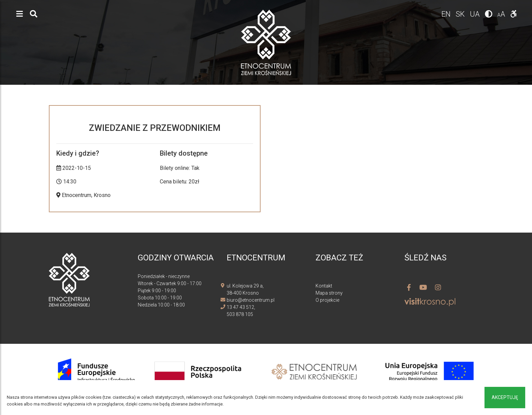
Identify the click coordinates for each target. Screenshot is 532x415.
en (447, 14)
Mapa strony (329, 293)
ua (476, 14)
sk (461, 14)
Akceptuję (505, 397)
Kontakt (324, 286)
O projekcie (327, 300)
